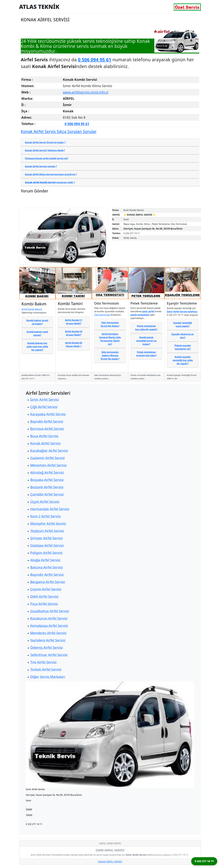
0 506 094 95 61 (95, 60)
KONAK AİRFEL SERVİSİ (110, 862)
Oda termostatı (102, 315)
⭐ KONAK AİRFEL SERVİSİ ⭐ (140, 215)
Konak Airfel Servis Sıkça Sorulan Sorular (59, 131)
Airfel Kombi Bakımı (32, 309)
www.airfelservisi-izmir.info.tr (86, 92)
